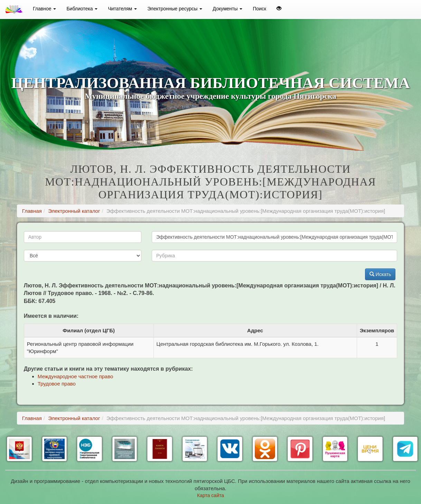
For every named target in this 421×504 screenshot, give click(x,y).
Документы (227, 9)
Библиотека (82, 9)
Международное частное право (76, 376)
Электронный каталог (74, 211)
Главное (44, 9)
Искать (380, 274)
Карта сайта (210, 495)
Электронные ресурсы (175, 9)
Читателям (122, 9)
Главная (32, 211)
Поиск (259, 9)
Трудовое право (57, 384)
